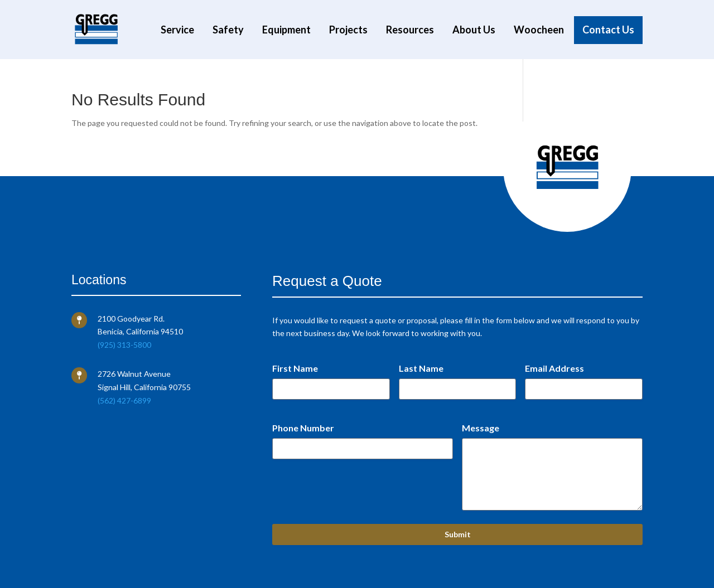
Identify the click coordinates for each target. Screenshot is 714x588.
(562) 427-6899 (124, 400)
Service (177, 30)
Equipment (286, 30)
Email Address (554, 368)
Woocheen (539, 30)
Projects (348, 30)
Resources (410, 30)
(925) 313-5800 (124, 345)
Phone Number (303, 428)
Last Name (421, 368)
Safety (228, 30)
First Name (295, 368)
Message (481, 428)
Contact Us (608, 30)
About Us (474, 30)
